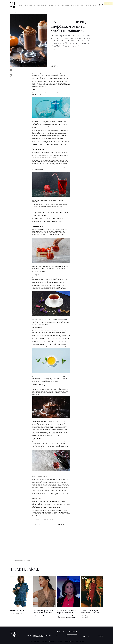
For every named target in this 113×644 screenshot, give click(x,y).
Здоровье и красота (64, 5)
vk (69, 525)
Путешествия (52, 5)
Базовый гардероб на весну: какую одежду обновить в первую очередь (44, 613)
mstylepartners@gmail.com (39, 637)
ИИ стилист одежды (17, 611)
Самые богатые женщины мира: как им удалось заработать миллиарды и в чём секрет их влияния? (67, 614)
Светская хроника (30, 5)
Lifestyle (89, 5)
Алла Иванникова (55, 67)
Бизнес (95, 5)
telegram (66, 525)
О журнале (86, 636)
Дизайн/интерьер (42, 5)
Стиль (21, 5)
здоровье (56, 49)
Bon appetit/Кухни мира (78, 5)
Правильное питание (67, 49)
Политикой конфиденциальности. (77, 642)
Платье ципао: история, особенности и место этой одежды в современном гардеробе (90, 614)
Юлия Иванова (19, 614)
